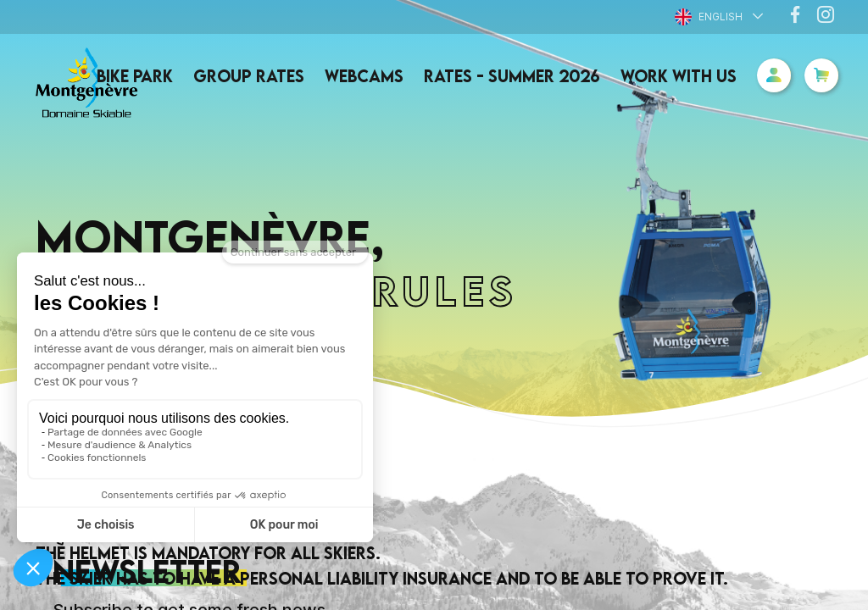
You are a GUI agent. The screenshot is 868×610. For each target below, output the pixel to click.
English (709, 17)
